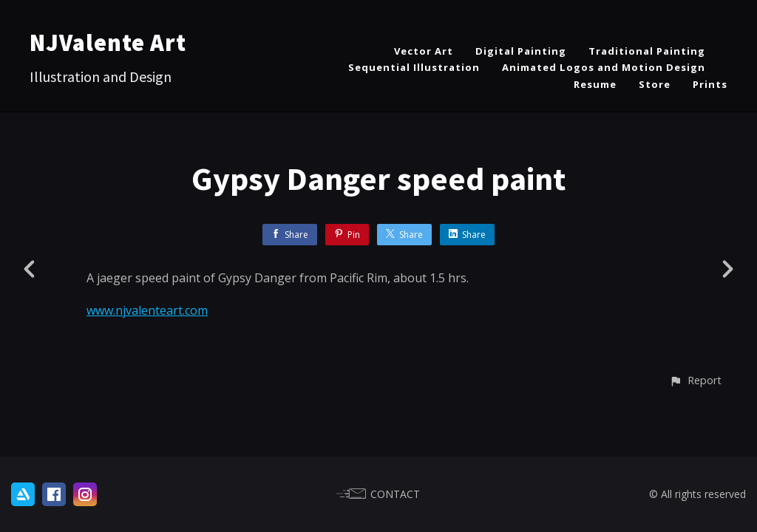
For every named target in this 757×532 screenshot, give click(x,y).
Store (655, 84)
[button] (695, 380)
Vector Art (424, 51)
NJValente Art (108, 43)
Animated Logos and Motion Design (604, 67)
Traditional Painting (647, 51)
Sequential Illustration (414, 67)
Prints (710, 84)
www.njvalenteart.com (147, 310)
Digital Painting (521, 51)
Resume (595, 84)
